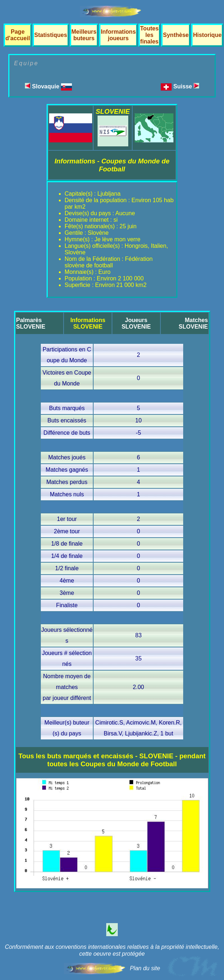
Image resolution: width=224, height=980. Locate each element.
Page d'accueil (18, 35)
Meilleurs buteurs (84, 35)
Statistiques (51, 35)
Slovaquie (48, 86)
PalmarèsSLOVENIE (31, 323)
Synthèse (176, 35)
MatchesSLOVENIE (193, 323)
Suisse (186, 86)
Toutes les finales (149, 35)
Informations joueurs (118, 35)
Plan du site (145, 968)
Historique (207, 35)
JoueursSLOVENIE (136, 323)
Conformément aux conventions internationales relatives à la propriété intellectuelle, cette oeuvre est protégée (112, 950)
